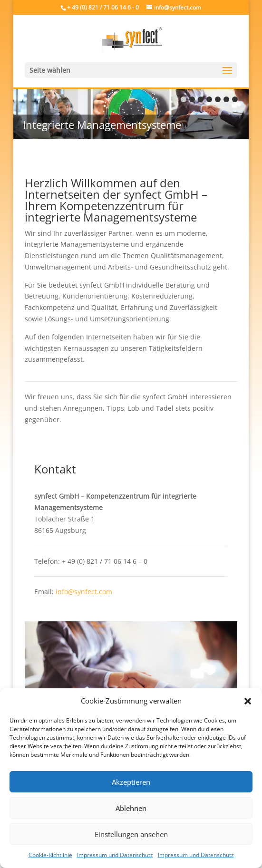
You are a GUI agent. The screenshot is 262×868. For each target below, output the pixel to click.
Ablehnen (131, 808)
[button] (248, 701)
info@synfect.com (84, 592)
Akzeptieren (131, 782)
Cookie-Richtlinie (50, 855)
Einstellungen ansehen (131, 834)
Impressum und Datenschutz (115, 855)
